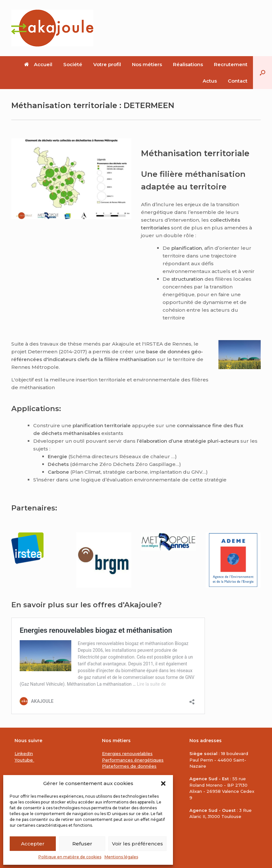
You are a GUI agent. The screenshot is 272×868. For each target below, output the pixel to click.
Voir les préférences (137, 844)
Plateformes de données (129, 766)
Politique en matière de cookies (70, 857)
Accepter (33, 844)
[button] (163, 783)
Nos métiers (147, 64)
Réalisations (188, 64)
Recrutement (231, 64)
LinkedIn (24, 753)
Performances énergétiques (133, 760)
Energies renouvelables (127, 753)
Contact (238, 81)
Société (73, 64)
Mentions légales (121, 857)
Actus (210, 81)
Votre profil (107, 64)
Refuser (82, 844)
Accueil (38, 64)
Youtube (24, 760)
